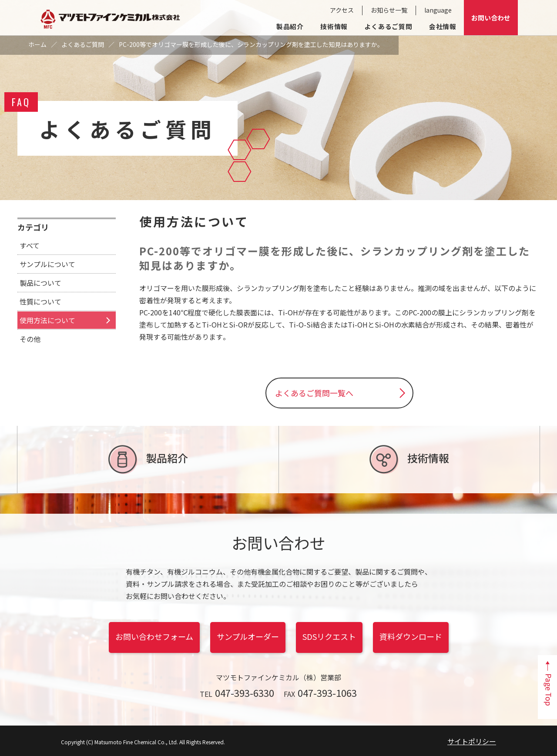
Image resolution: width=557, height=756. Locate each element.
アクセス (342, 10)
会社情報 (443, 26)
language (438, 10)
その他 (30, 339)
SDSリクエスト (329, 636)
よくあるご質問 (388, 26)
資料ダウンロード (411, 636)
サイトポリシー (472, 741)
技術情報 (334, 26)
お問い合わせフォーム (154, 636)
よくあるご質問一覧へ (314, 393)
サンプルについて (47, 264)
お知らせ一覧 (389, 10)
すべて (30, 245)
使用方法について (47, 320)
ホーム (37, 44)
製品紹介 (290, 26)
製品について (40, 283)
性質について (40, 301)
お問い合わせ (491, 18)
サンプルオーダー (248, 636)
